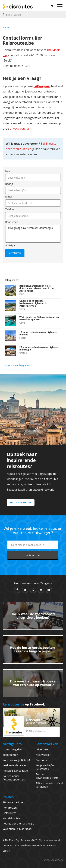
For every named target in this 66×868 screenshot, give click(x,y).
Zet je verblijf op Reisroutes (46, 767)
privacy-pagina (19, 129)
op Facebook (24, 704)
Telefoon (10, 209)
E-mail (9, 197)
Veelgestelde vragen (15, 765)
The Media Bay (12, 840)
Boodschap (12, 222)
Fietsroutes (10, 813)
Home (9, 15)
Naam (9, 171)
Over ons (41, 760)
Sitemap (51, 845)
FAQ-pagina (42, 86)
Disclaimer (26, 845)
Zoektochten (10, 755)
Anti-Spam (11, 245)
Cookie (16, 845)
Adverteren (43, 749)
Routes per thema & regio (18, 823)
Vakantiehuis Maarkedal (17, 829)
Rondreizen (10, 808)
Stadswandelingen (14, 802)
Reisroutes (18, 7)
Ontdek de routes (21, 502)
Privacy (7, 845)
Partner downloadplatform (47, 776)
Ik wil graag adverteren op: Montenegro (33, 234)
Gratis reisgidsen (13, 749)
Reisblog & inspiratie (15, 771)
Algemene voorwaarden (50, 840)
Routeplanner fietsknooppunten (14, 778)
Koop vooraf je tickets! (16, 760)
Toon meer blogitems (18, 365)
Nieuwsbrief (43, 755)
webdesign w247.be (54, 860)
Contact (7, 27)
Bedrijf (9, 184)
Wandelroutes (11, 818)
